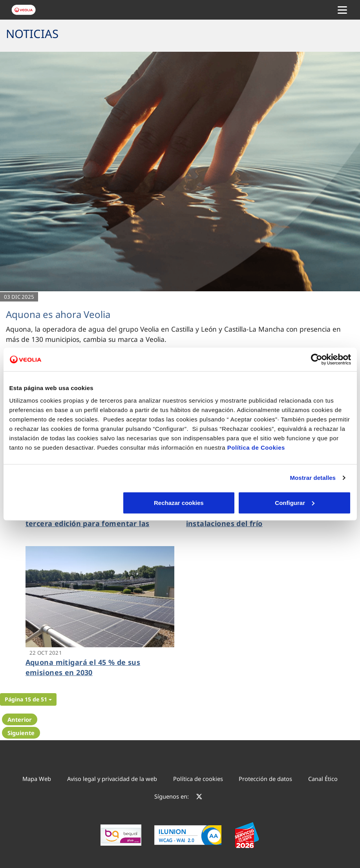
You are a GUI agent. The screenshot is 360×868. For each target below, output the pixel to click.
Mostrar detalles (313, 478)
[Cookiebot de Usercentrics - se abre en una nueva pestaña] (317, 360)
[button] (28, 699)
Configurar (180, 502)
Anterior (20, 719)
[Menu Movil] (342, 10)
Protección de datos (265, 779)
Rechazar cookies (65, 502)
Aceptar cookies (295, 502)
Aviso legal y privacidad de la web (112, 779)
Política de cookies (198, 779)
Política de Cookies (256, 447)
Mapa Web (37, 779)
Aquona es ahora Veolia (58, 314)
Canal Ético (323, 779)
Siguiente (21, 733)
